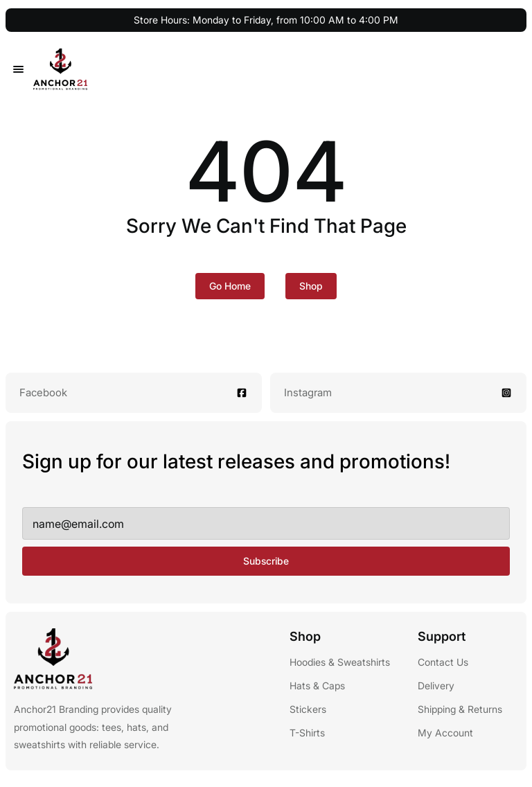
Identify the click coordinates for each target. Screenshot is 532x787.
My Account (445, 733)
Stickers (308, 709)
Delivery (436, 686)
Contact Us (443, 662)
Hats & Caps (317, 686)
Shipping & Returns (460, 709)
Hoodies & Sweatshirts (340, 662)
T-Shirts (307, 733)
